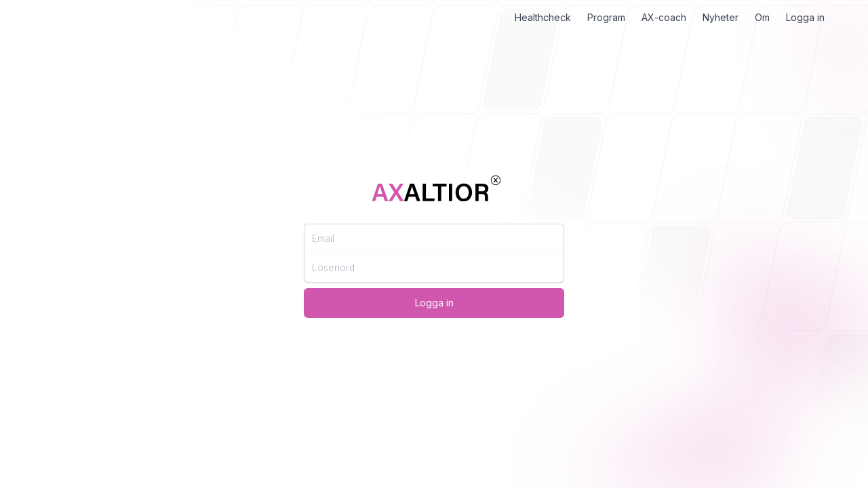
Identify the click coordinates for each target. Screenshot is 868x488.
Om (762, 17)
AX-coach (664, 17)
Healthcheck (543, 17)
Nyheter (721, 17)
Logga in (805, 17)
